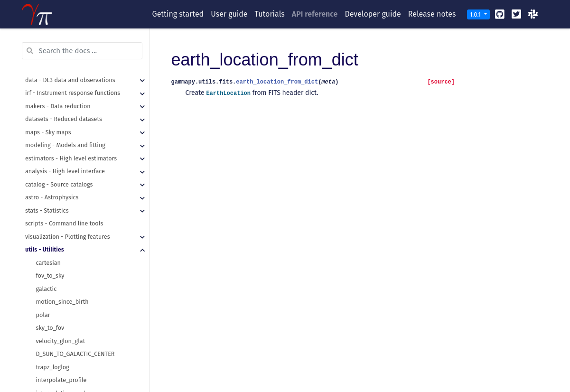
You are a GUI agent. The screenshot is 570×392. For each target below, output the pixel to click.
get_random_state (61, 166)
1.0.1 (476, 14)
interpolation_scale (62, 88)
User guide (229, 14)
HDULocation (54, 140)
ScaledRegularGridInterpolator (77, 100)
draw (43, 153)
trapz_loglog (53, 61)
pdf (41, 192)
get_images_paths (61, 322)
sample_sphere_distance (70, 231)
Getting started (178, 14)
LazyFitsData (53, 126)
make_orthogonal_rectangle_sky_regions (91, 296)
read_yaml (50, 349)
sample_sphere (57, 218)
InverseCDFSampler (62, 257)
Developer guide (373, 14)
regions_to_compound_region (76, 309)
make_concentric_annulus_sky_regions (89, 283)
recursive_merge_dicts (66, 361)
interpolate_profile (61, 74)
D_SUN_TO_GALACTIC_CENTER (75, 48)
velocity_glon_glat (61, 35)
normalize (50, 179)
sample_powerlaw (61, 205)
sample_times (55, 244)
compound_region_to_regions (76, 270)
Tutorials (270, 14)
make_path (51, 335)
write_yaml (51, 375)
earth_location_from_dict (71, 114)
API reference (315, 14)
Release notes (432, 14)
